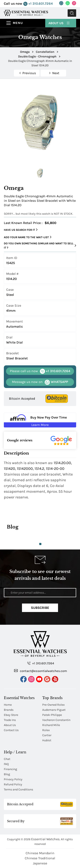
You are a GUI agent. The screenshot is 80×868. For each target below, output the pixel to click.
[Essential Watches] (26, 13)
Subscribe (40, 608)
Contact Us (11, 730)
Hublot (47, 740)
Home (8, 705)
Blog (7, 774)
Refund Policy (13, 784)
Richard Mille (51, 725)
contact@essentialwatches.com (41, 671)
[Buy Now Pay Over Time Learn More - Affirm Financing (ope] (40, 420)
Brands (9, 710)
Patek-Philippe (52, 715)
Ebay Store (11, 715)
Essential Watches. (46, 839)
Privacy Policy (13, 779)
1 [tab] (40, 544)
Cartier (47, 735)
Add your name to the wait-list (28, 237)
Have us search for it (21, 230)
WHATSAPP (40, 382)
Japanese (40, 863)
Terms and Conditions (18, 789)
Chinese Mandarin (40, 853)
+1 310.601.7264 (38, 4)
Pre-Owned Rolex (53, 705)
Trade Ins (10, 720)
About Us (59, 23)
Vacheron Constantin (56, 720)
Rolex (46, 730)
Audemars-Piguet (54, 710)
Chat (7, 759)
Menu (18, 23)
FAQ (6, 764)
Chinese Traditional (40, 858)
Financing (10, 769)
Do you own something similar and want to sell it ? (40, 246)
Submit (72, 13)
